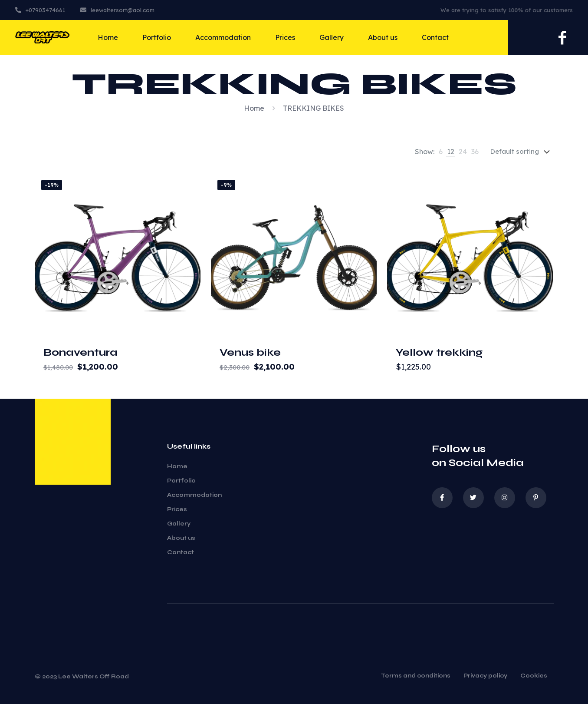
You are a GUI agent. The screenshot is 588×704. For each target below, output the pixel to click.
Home (254, 108)
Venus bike (250, 352)
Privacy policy (485, 676)
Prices (177, 509)
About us (181, 538)
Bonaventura (80, 352)
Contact (181, 552)
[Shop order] (522, 152)
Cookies (534, 676)
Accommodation (194, 495)
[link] (441, 152)
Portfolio (181, 481)
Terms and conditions (416, 676)
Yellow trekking (439, 352)
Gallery (179, 524)
